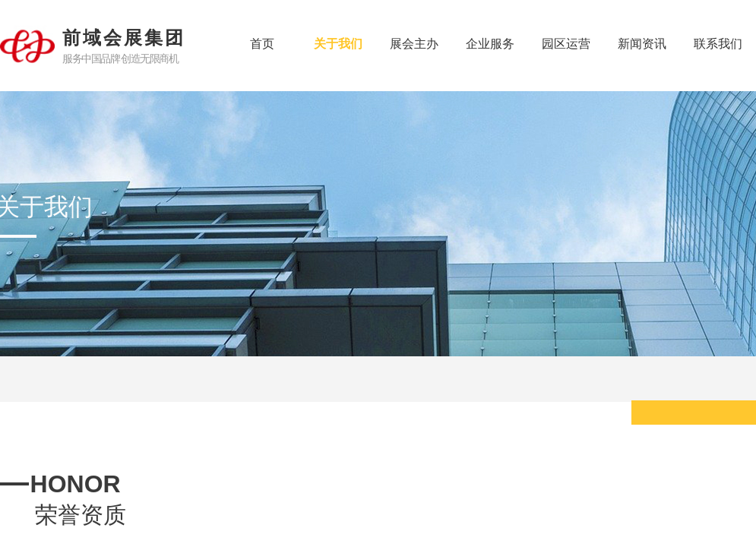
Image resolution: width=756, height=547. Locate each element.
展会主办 (414, 44)
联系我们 (718, 44)
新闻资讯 (642, 44)
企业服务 (490, 44)
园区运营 (566, 44)
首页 (262, 44)
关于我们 (338, 44)
